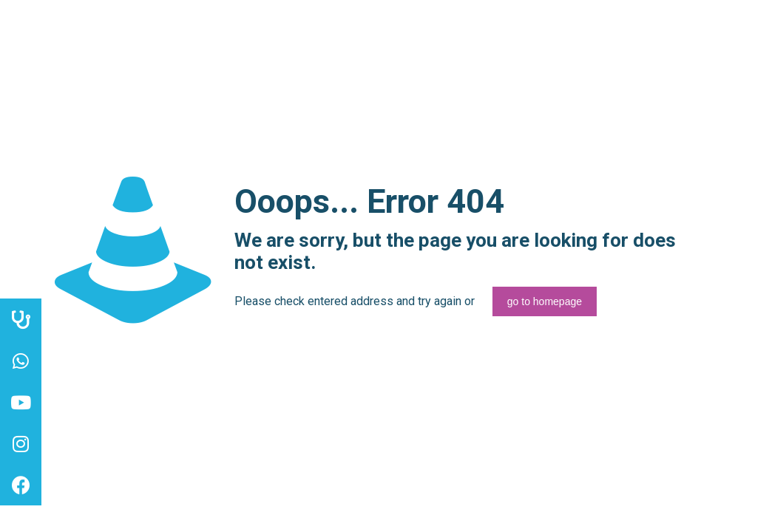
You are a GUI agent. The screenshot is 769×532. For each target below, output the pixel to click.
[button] (21, 485)
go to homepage (545, 301)
